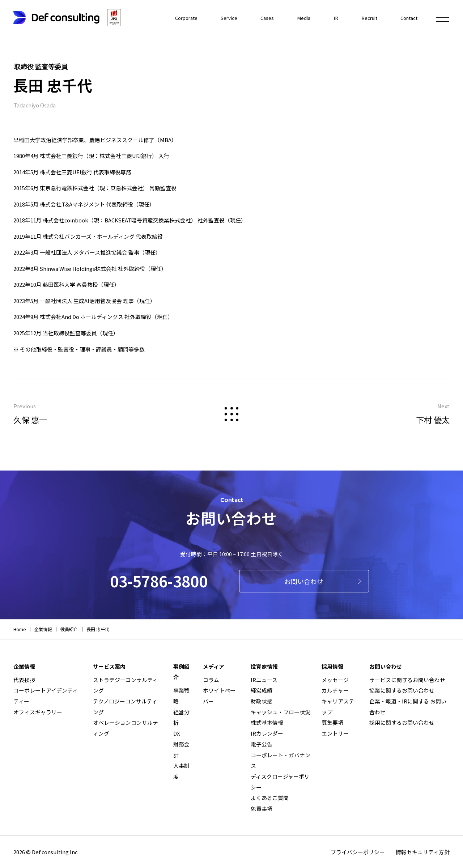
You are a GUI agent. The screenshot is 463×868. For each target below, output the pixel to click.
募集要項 (332, 722)
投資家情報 (264, 666)
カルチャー (335, 690)
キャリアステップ (338, 707)
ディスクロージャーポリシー (280, 782)
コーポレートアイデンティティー (46, 696)
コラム (211, 680)
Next (345, 415)
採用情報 (332, 666)
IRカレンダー (267, 733)
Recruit (365, 17)
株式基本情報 (267, 722)
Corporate (172, 17)
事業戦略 (181, 696)
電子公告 (262, 744)
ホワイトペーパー (219, 696)
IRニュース (264, 680)
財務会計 (181, 750)
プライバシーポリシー (358, 852)
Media (296, 17)
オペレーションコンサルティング (126, 728)
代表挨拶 (24, 680)
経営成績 (262, 690)
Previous (118, 415)
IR (329, 17)
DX (177, 733)
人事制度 (181, 771)
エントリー (335, 733)
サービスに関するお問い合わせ (407, 680)
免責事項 (262, 809)
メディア (214, 666)
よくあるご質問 (270, 798)
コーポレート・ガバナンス (281, 760)
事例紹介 (181, 672)
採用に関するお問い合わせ (402, 722)
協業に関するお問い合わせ (402, 690)
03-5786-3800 (159, 581)
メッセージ (335, 680)
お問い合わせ (304, 581)
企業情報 (24, 666)
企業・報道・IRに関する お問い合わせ (408, 707)
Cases (258, 17)
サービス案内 (109, 666)
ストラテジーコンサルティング (125, 685)
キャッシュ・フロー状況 (281, 712)
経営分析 (181, 717)
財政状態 (262, 701)
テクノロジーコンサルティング (125, 707)
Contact (407, 17)
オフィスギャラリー (38, 712)
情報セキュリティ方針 (423, 852)
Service (218, 17)
